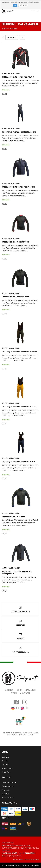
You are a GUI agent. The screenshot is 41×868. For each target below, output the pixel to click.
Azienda (9, 690)
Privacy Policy (6, 772)
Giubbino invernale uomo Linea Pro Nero (18, 187)
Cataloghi (31, 690)
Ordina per (12, 37)
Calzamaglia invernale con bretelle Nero (19, 132)
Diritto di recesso (8, 798)
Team (14, 693)
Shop (19, 690)
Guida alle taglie (7, 768)
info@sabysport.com (14, 856)
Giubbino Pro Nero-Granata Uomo (15, 242)
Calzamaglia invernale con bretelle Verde (19, 352)
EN (27, 708)
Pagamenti (5, 790)
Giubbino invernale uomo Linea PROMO (18, 77)
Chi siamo (5, 757)
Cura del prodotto (8, 786)
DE (17, 708)
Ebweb (13, 865)
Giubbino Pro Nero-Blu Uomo (13, 517)
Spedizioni (5, 794)
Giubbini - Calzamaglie (11, 74)
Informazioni (23, 5)
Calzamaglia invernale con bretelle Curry (19, 407)
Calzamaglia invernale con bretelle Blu (18, 462)
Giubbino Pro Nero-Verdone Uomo (15, 297)
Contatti (25, 693)
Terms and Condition (9, 783)
